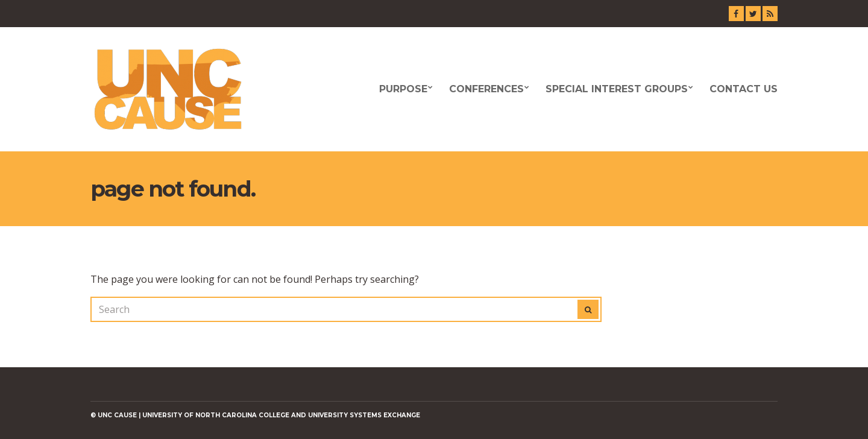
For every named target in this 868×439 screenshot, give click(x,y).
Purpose (403, 89)
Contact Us (744, 89)
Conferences (486, 89)
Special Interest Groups (617, 89)
